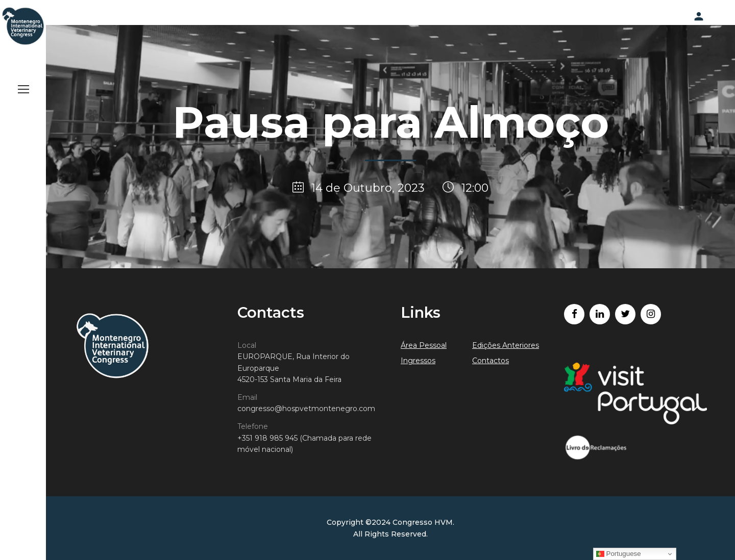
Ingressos (418, 361)
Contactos (491, 361)
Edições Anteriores (506, 345)
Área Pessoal (424, 345)
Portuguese (619, 554)
